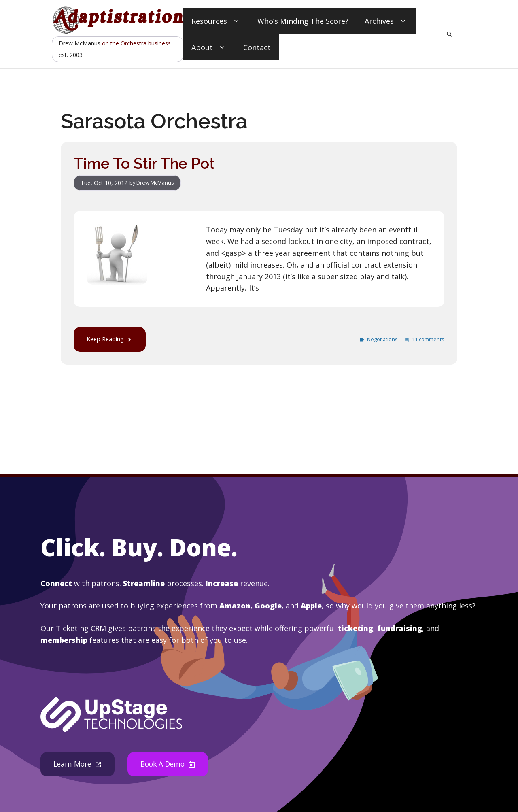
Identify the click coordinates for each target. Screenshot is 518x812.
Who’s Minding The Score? (303, 21)
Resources (216, 21)
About (209, 48)
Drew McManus (158, 183)
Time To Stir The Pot (148, 163)
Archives (386, 21)
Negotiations (376, 339)
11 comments (426, 339)
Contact (257, 47)
